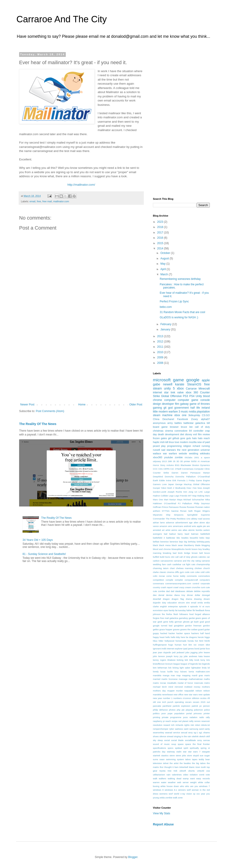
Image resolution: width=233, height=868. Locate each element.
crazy (182, 587)
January (166, 329)
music (184, 412)
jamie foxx (205, 649)
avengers (157, 534)
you (208, 794)
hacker (172, 633)
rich (173, 725)
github (176, 438)
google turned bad (163, 626)
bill (208, 423)
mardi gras (197, 675)
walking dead (175, 778)
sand (201, 729)
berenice (165, 542)
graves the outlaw (189, 629)
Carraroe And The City (62, 19)
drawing (198, 599)
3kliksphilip (194, 415)
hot (196, 641)
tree (170, 771)
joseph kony (172, 656)
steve (172, 755)
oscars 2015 (199, 702)
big (186, 542)
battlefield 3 (159, 538)
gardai (192, 618)
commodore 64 (183, 431)
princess (198, 713)
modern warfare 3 (169, 412)
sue (201, 755)
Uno (188, 519)
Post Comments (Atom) (50, 411)
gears (198, 618)
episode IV (196, 606)
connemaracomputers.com (178, 583)
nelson (199, 691)
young (156, 798)
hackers (195, 633)
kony (203, 660)
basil (187, 534)
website (183, 453)
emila (200, 603)
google (193, 380)
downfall (157, 599)
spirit (186, 748)
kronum (169, 664)
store (189, 755)
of (204, 442)
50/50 (194, 461)
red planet (183, 721)
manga (166, 675)
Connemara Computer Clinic (196, 469)
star (185, 752)
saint (186, 729)
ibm (190, 645)
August (165, 258)
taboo (188, 759)
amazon (163, 526)
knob (197, 660)
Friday (192, 480)
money (197, 687)
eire (188, 603)
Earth (156, 480)
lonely (156, 672)
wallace (157, 453)
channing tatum (161, 568)
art (163, 530)
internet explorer (175, 649)
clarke (156, 572)
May (163, 264)
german (178, 622)
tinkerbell (184, 767)
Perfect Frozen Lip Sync (174, 301)
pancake (157, 706)
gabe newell (163, 384)
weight (193, 782)
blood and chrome (162, 549)
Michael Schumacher (194, 500)
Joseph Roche (175, 492)
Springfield (192, 515)
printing (156, 717)
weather (172, 782)
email (33, 201)
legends (206, 664)
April (163, 269)
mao (173, 675)
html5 (207, 641)
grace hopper (166, 629)
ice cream (199, 645)
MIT (190, 496)
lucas (163, 672)
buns (168, 557)
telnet (166, 763)
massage (183, 679)
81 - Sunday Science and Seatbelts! (44, 554)
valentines (177, 775)
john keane (204, 652)
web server (183, 782)
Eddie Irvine (165, 480)
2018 (161, 227)
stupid (196, 755)
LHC (201, 492)
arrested (157, 530)
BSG (177, 465)
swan (162, 759)
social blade (177, 740)
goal (202, 622)
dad (168, 591)
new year (157, 698)
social (167, 740)
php (179, 710)
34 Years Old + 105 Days (38, 540)
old (154, 702)
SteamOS (194, 384)
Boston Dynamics (201, 465)
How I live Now (194, 488)
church (206, 568)
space (181, 744)
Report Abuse (163, 824)
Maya (180, 500)
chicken (198, 568)
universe (205, 450)
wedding (193, 453)
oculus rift (205, 698)
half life (195, 408)
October (166, 253)
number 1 (168, 698)
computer (170, 400)
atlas (185, 530)
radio (201, 717)
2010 (161, 352)
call (177, 557)
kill (167, 442)
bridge (187, 553)
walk (155, 778)
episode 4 (184, 606)
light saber (185, 668)
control (196, 583)
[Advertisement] (81, 365)
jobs (187, 652)
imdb (164, 649)
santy (207, 729)
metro (207, 683)
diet (182, 434)
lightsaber (196, 668)
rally (208, 717)
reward (167, 725)
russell (156, 450)
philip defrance (160, 710)
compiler (179, 580)
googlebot (179, 626)
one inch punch (165, 702)
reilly (191, 721)
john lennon (159, 656)
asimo (174, 530)
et (203, 606)
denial (161, 595)
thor (162, 767)
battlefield (205, 534)
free (39, 201)
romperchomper (161, 729)
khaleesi (171, 660)
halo (194, 438)
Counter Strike (161, 473)
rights (187, 725)
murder (179, 691)
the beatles (185, 763)
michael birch (160, 687)
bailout (172, 534)
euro (208, 606)
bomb (188, 549)
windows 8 (158, 790)
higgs (207, 637)
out (208, 702)
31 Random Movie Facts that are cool (182, 312)
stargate (206, 752)
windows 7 (204, 786)
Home (82, 405)
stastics (165, 755)
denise (169, 595)
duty (164, 603)
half (202, 633)
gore (183, 438)
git (165, 408)
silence (163, 736)
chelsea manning (185, 568)
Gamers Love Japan (163, 484)
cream (188, 587)
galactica (174, 618)
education (172, 603)
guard (201, 629)
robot (197, 725)
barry (180, 534)
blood (206, 396)
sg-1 (196, 733)
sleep (160, 740)
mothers (206, 687)
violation (194, 775)
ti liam (175, 767)
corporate (205, 583)
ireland (206, 408)
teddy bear (204, 759)
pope (170, 713)
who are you (192, 786)
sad (163, 450)
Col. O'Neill (176, 469)
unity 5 (169, 388)
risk (192, 725)
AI (199, 461)
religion (187, 446)
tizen (198, 767)
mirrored (179, 687)
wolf (189, 790)
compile (169, 580)
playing (189, 710)
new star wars (191, 695)
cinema (169, 431)
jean (155, 652)
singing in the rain (182, 736)
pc (201, 706)
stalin (179, 752)
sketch (202, 736)
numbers (178, 698)
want (192, 778)
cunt (203, 587)
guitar (207, 629)
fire (163, 614)
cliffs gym (179, 572)
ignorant (157, 649)
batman (195, 534)
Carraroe (191, 389)
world (176, 794)
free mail (47, 201)
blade (198, 545)
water (164, 782)
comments (192, 576)
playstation (203, 412)
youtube (168, 457)
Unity (199, 396)
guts (189, 438)
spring (203, 748)
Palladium (187, 503)
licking (176, 668)
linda (204, 668)
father (189, 610)
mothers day (159, 691)
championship (203, 564)
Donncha (169, 477)
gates (164, 438)
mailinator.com (61, 201)
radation (194, 717)
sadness (179, 729)
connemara (158, 583)
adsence (170, 523)
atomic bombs (195, 530)
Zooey (195, 419)
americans (178, 526)
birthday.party (203, 542)
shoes (156, 736)
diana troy (180, 595)
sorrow (206, 740)
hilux (155, 641)
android (187, 526)
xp (194, 794)
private (165, 717)
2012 (161, 342)
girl (170, 438)
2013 (161, 336)
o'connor (187, 698)
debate (190, 591)
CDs (161, 469)
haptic (156, 442)
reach (168, 721)
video (186, 775)
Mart (166, 500)
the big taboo (199, 763)
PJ (179, 503)
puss (185, 717)
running (206, 446)
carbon (156, 561)
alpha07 (205, 419)
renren (198, 721)
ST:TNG (166, 511)
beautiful (194, 538)
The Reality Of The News (38, 424)
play (163, 446)
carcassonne (167, 561)
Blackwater (186, 465)
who (182, 786)
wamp (186, 778)
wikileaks (205, 453)
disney (189, 434)
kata (200, 656)
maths (207, 679)
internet (157, 392)
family (172, 610)
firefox (169, 614)
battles (178, 423)
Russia (183, 507)
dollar (197, 595)
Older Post (136, 405)
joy (181, 656)
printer (207, 713)
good (207, 622)
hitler (161, 641)
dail (172, 591)
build (162, 557)
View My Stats (162, 813)
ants (194, 526)
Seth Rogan (194, 511)
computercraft (191, 580)
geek (160, 622)
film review (204, 434)
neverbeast (167, 695)
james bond (194, 649)
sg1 (201, 733)
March (165, 274)
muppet (171, 691)
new (200, 442)
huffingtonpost (160, 645)
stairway (171, 752)
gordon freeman (193, 626)
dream (207, 599)
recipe (175, 721)
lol (209, 668)
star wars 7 (194, 752)
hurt (185, 645)
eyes (166, 610)
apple (206, 380)
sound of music (161, 744)
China (156, 419)
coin (192, 572)
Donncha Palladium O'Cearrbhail (193, 477)
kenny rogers (160, 660)
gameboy (183, 618)
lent (155, 668)
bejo (208, 538)
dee (155, 595)
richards (179, 725)
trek (175, 771)
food (191, 614)
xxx (198, 794)
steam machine (163, 415)
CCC (155, 469)
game (178, 380)
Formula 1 (182, 480)
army (170, 423)
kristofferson (159, 664)
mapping (186, 675)
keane (207, 656)
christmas (158, 431)
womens (164, 794)
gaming (157, 408)
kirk (186, 660)
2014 (161, 248)
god (170, 408)
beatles (185, 538)
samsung (194, 729)
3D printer (185, 461)
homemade (181, 641)
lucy (176, 672)
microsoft (162, 380)
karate (180, 384)
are (208, 526)
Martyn (173, 500)
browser (174, 427)
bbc (178, 538)
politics (156, 713)
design (157, 404)
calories (202, 557)
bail (166, 534)
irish (162, 442)
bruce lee (187, 427)
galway (184, 404)
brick (180, 553)
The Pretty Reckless (176, 519)
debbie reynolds (202, 591)
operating (179, 702)
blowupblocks (178, 549)
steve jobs (181, 755)
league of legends (189, 664)
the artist (174, 763)
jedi (174, 652)
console (205, 400)
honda (191, 641)
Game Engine (203, 480)
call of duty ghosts (188, 557)
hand (207, 633)
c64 (173, 557)
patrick (195, 706)
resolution (158, 725)
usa (208, 771)
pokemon (198, 710)
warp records (203, 778)
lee (200, 664)
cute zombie (159, 591)
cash (169, 564)
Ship (168, 515)
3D (178, 461)
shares (206, 733)
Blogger (133, 857)
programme (176, 717)
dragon (166, 599)
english (163, 606)
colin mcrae (159, 576)
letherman (162, 668)
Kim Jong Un (190, 492)
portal (189, 713)
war (165, 453)
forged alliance (202, 614)
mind (171, 687)
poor (163, 713)
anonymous (159, 423)
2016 (161, 238)
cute (208, 587)
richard (196, 446)
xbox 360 (192, 392)
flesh (176, 614)
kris (208, 660)
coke (197, 572)
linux (171, 442)
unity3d (201, 771)
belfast (156, 542)
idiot (208, 645)
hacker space (183, 633)
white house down (170, 786)
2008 (161, 363)
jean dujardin (165, 652)
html (201, 641)
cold (203, 572)
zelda (162, 798)
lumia (191, 672)
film (177, 404)
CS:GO (206, 415)
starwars (171, 450)
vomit (202, 775)
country (156, 587)
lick (170, 668)
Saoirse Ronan (179, 511)
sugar (207, 755)
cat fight (186, 564)
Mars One (158, 500)
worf (171, 794)
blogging (206, 545)
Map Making (198, 496)
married (157, 679)
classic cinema (167, 572)
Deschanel (168, 419)
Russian (191, 507)
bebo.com (166, 307)
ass (180, 530)
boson (195, 549)
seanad (168, 733)
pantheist (167, 706)
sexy (190, 733)
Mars (207, 496)
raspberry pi (159, 721)
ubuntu (191, 771)
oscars (188, 702)
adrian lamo (159, 523)
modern (184, 442)
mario (207, 675)
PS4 (192, 396)
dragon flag (178, 599)
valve (180, 392)
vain (168, 775)
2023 (161, 222)
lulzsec (184, 672)
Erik (174, 480)
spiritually (194, 748)
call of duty (202, 427)
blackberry (189, 545)
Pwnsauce (174, 507)
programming (175, 446)
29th (170, 461)
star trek (170, 392)
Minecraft (204, 389)
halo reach (204, 438)
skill (208, 736)
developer (168, 404)
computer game (188, 400)
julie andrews (191, 656)
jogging (194, 652)
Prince (165, 507)
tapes (195, 759)
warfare (173, 453)
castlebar (177, 564)
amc (170, 526)
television (157, 763)
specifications (160, 748)
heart (162, 637)
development (172, 434)
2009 (161, 357)
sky (154, 740)
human (178, 645)
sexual (184, 733)
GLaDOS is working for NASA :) (179, 317)
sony (200, 740)
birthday (192, 542)
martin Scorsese (169, 679)
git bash (195, 622)
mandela (157, 675)
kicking (180, 660)
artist (168, 530)
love (177, 442)
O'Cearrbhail (170, 503)
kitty (191, 660)
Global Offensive (201, 484)
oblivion (196, 698)
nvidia (192, 412)
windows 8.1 (171, 790)
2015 (161, 243)
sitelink (195, 736)
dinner (190, 595)
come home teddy (176, 576)
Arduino (170, 465)
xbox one (180, 415)
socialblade (190, 740)
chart (172, 568)
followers (184, 614)
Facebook (183, 419)
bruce (207, 553)
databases (180, 591)
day (155, 434)
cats (193, 564)
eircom (181, 603)
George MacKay (183, 484)
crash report (167, 587)
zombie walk (171, 798)
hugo (171, 645)
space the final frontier (198, 744)
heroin (201, 637)
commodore (204, 576)
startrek (157, 755)
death (161, 434)
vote (208, 775)
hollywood (169, 641)
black (155, 545)
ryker (171, 729)
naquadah (189, 691)
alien (196, 523)
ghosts (186, 622)
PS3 (186, 396)
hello (168, 637)
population (179, 713)
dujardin (157, 603)
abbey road (197, 519)
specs (171, 748)
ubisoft (183, 771)
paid (208, 442)
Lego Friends (181, 496)
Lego (171, 496)
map (179, 675)
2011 (161, 347)
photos (172, 710)
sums (156, 759)
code (187, 572)
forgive (156, 618)
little (155, 412)
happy (156, 637)
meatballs (172, 683)
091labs (189, 457)
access (206, 519)
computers (205, 580)
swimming (171, 759)
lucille (170, 672)
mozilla (193, 442)
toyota (162, 771)
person (206, 706)
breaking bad (170, 553)
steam (157, 388)
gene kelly (168, 622)
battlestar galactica (194, 423)
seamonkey (158, 733)
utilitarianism (159, 775)
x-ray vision (186, 794)
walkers (163, 778)
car (208, 557)
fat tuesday (180, 610)
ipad (185, 649)
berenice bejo (176, 542)
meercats (199, 683)
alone (202, 523)
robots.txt (205, 725)
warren (156, 782)
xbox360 (158, 457)
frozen (156, 438)
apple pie (201, 526)
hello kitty (175, 637)
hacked (164, 633)
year (203, 794)
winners (182, 790)
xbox (180, 388)
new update (204, 695)
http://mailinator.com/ (81, 185)
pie (183, 710)
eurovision (158, 610)
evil (195, 434)
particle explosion (181, 706)
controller (198, 431)
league (177, 664)
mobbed (188, 687)
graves (176, 629)
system (180, 759)
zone (180, 798)
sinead (170, 736)
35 (174, 461)
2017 (161, 233)
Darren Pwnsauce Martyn (195, 473)
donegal (206, 595)
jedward (180, 652)
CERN (166, 469)
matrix (156, 683)
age (191, 523)
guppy (156, 633)
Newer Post (27, 405)
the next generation (188, 450)
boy (200, 549)
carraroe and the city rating (187, 561)
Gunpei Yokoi (160, 488)
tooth (203, 767)
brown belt (197, 553)
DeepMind (158, 477)
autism (207, 530)
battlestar (171, 538)
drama (189, 599)
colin (208, 572)
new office (178, 695)
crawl (176, 587)
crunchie (196, 587)
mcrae (163, 683)
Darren (175, 473)
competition (158, 580)
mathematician (196, 679)
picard (156, 446)
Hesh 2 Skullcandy (176, 488)
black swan (177, 545)
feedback (200, 610)
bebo (202, 538)
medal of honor (185, 683)
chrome (157, 400)
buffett (156, 557)
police (207, 710)
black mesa (165, 545)
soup (174, 744)
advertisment (182, 523)
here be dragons (189, 637)
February (166, 324)
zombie (179, 457)
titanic (192, 767)
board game (160, 427)
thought (168, 767)
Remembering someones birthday (180, 279)
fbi (194, 610)
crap (207, 431)
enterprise (173, 606)
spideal (178, 748)
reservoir (206, 721)
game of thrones (200, 404)
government (181, 408)
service (177, 733)
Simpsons (179, 515)
